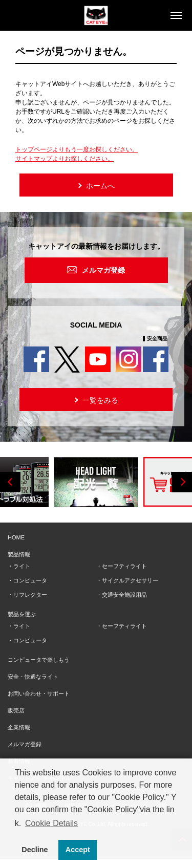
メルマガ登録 (103, 270)
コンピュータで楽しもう (39, 660)
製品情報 (19, 554)
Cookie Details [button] (51, 823)
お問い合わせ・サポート (39, 693)
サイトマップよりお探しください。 (65, 159)
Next (182, 482)
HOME (16, 537)
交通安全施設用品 (124, 595)
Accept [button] (78, 850)
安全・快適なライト (33, 677)
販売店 (16, 710)
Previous (10, 482)
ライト (22, 566)
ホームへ (96, 185)
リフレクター (30, 595)
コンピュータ (30, 580)
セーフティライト (124, 566)
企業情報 (19, 727)
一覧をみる (96, 399)
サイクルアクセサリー (130, 580)
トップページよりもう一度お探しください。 (77, 149)
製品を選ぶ (22, 614)
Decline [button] (35, 850)
